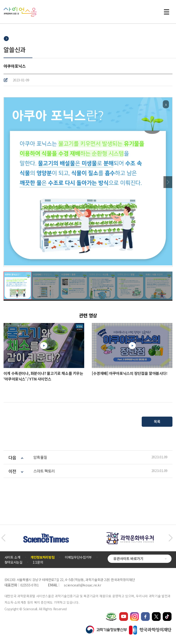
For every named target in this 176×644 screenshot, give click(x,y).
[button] (3, 538)
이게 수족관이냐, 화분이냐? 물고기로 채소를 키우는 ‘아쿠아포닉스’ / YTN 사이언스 (43, 376)
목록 (157, 421)
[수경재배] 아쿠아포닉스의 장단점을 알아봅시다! (130, 373)
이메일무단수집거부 (78, 557)
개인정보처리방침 (42, 557)
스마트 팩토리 (44, 471)
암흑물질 (40, 457)
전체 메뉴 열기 (167, 12)
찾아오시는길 (13, 562)
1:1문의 (38, 562)
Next (168, 182)
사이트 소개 (12, 557)
